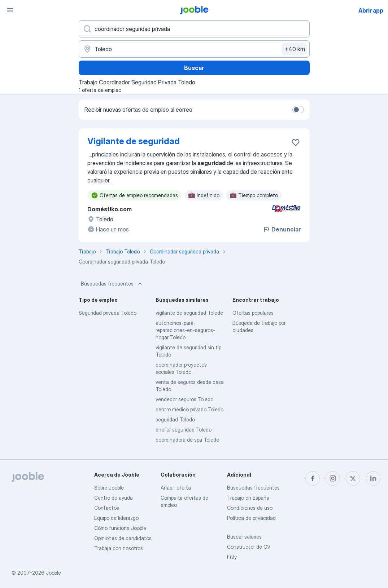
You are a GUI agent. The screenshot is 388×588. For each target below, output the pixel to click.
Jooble (53, 573)
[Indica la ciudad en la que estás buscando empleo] (194, 49)
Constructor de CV (249, 547)
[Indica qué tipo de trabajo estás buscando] (194, 29)
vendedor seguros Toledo (184, 399)
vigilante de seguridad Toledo (189, 313)
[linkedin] (373, 478)
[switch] (298, 110)
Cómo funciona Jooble (120, 528)
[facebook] (313, 478)
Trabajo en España (248, 498)
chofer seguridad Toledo (184, 430)
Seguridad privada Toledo (108, 313)
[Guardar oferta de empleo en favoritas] (296, 142)
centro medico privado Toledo (189, 409)
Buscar (194, 68)
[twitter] (353, 478)
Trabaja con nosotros (119, 548)
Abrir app (371, 10)
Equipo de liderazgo (116, 518)
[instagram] (333, 478)
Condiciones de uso (250, 508)
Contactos (107, 508)
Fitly (232, 557)
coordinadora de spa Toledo (187, 440)
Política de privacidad (251, 518)
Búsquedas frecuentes (112, 284)
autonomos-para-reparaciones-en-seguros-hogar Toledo (185, 330)
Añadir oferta (176, 488)
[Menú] (10, 10)
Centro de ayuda (114, 498)
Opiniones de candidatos (123, 538)
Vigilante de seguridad (134, 141)
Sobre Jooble (109, 488)
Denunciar (282, 229)
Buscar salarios (244, 537)
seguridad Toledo (175, 419)
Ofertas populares (253, 313)
